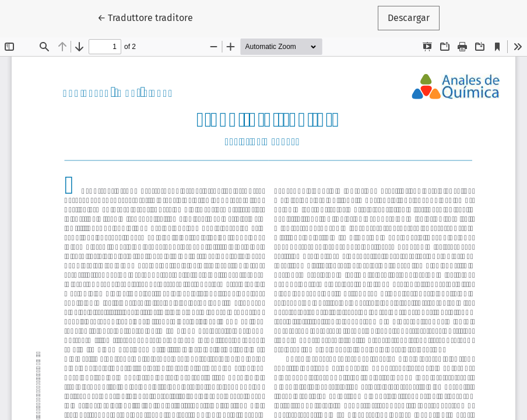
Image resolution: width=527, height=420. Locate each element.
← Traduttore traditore (150, 17)
